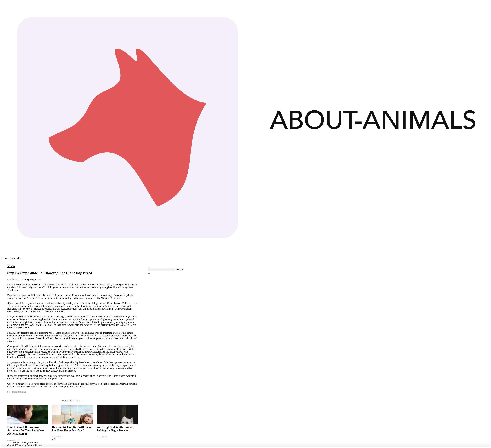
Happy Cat (36, 279)
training (22, 354)
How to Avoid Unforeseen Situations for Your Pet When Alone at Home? (26, 430)
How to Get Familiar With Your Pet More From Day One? (72, 429)
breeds (11, 392)
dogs (16, 392)
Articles (11, 266)
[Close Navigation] (149, 273)
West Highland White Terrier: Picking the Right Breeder (115, 429)
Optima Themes (35, 445)
